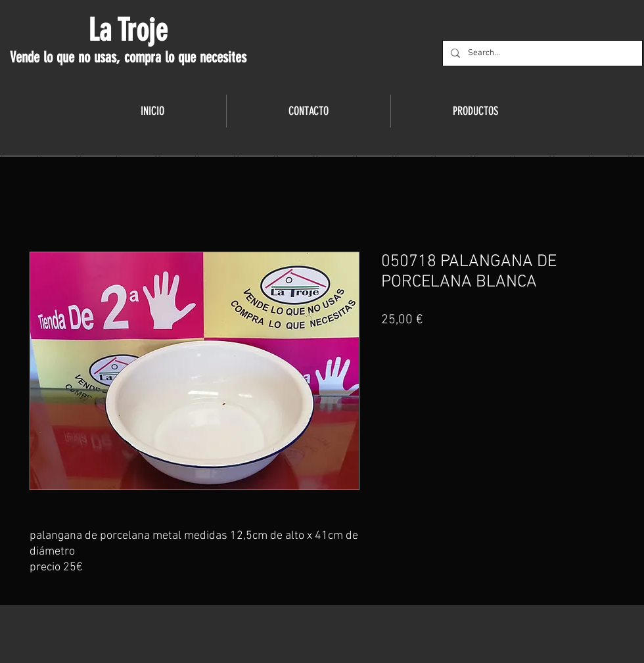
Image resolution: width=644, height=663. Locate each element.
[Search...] (541, 53)
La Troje (128, 30)
